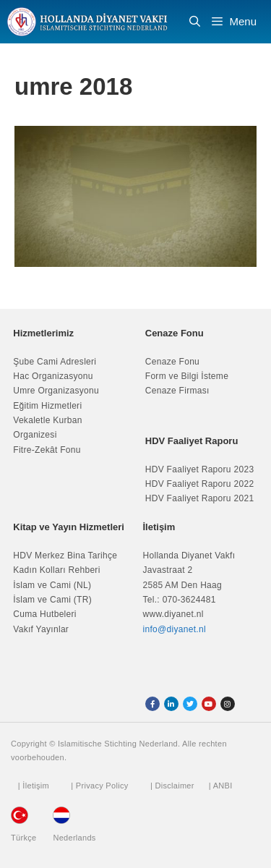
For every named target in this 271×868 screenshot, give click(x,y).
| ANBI (221, 786)
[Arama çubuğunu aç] (195, 22)
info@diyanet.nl (175, 629)
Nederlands (74, 838)
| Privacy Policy (99, 786)
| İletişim (34, 786)
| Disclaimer (172, 786)
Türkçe (23, 838)
